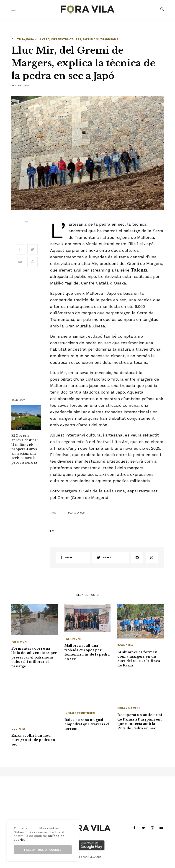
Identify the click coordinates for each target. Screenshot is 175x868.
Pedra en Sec (76, 513)
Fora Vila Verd (38, 39)
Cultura (18, 39)
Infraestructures (66, 39)
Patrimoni (91, 39)
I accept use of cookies (43, 850)
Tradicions (109, 39)
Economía (125, 645)
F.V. (26, 222)
